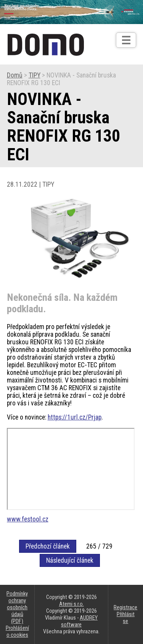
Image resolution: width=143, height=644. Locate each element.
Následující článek (70, 560)
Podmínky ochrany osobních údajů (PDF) (17, 607)
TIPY (35, 75)
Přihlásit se (126, 618)
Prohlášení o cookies (17, 631)
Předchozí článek (48, 546)
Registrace (125, 607)
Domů (15, 75)
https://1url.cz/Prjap (75, 417)
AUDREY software (79, 621)
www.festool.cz (28, 519)
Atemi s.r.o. (71, 604)
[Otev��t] (126, 40)
